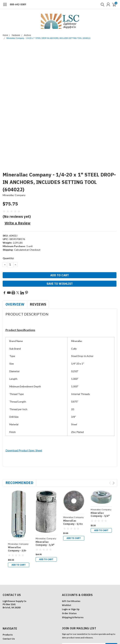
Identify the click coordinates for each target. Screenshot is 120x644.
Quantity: (8, 258)
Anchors (28, 35)
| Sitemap (43, 630)
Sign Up (75, 570)
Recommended (19, 483)
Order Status (69, 574)
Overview (15, 304)
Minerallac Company (14, 195)
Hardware (16, 35)
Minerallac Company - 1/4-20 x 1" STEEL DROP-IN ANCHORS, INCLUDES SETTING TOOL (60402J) (48, 38)
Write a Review (18, 223)
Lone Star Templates (100, 630)
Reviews (38, 304)
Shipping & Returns (73, 578)
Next (114, 483)
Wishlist (67, 566)
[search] (102, 4)
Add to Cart (101, 530)
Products (8, 596)
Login (65, 570)
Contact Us (9, 600)
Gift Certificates (71, 562)
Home (5, 35)
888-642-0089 (18, 4)
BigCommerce (69, 630)
